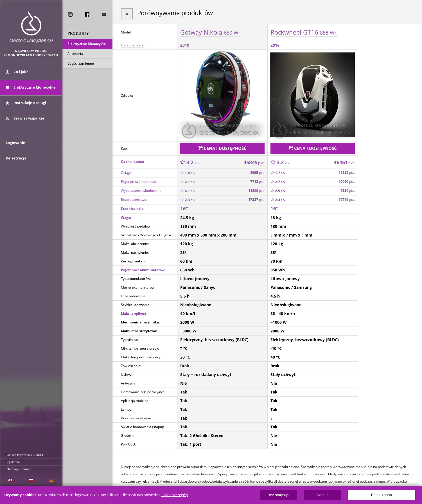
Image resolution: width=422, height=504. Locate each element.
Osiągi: (126, 170)
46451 (344, 160)
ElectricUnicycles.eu (31, 27)
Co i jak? (17, 75)
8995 (257, 170)
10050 (347, 179)
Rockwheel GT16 (304, 31)
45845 (254, 160)
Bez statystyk (278, 495)
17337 (256, 197)
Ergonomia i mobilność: (139, 179)
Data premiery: (133, 44)
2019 (185, 44)
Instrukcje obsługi (26, 106)
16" (184, 206)
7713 (257, 179)
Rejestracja (16, 166)
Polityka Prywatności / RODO (25, 455)
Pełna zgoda (382, 495)
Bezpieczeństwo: (134, 197)
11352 (347, 170)
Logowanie (15, 151)
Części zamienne (81, 64)
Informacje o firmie (18, 469)
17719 (347, 197)
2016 (275, 44)
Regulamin (13, 462)
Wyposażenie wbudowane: (142, 188)
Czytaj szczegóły (175, 495)
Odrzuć (322, 495)
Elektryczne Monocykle (87, 45)
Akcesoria (75, 54)
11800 (256, 188)
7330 (348, 188)
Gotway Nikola (211, 31)
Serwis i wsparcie (25, 122)
